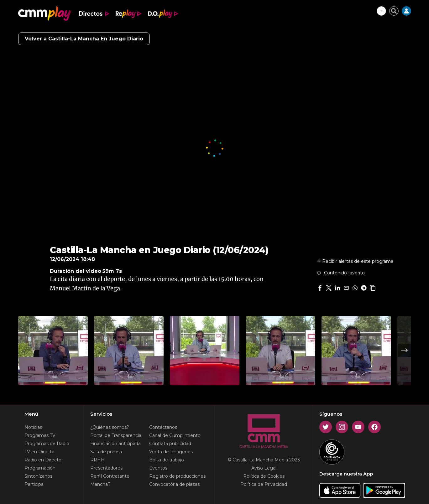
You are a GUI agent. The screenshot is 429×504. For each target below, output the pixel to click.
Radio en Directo (43, 460)
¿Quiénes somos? (110, 427)
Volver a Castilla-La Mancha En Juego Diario (84, 39)
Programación (40, 468)
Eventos (158, 468)
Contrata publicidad (170, 444)
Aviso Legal (264, 468)
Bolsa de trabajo (167, 460)
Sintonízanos (38, 476)
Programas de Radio (47, 444)
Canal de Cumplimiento (175, 435)
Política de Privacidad (264, 484)
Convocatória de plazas (174, 484)
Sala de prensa (106, 452)
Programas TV (40, 435)
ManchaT (100, 484)
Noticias (33, 427)
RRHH (97, 460)
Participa (34, 484)
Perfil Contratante (110, 476)
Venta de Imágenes (171, 452)
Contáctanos (163, 427)
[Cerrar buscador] (394, 11)
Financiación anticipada (115, 444)
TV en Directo (39, 452)
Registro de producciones (177, 476)
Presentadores (106, 468)
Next (405, 350)
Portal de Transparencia (116, 435)
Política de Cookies (264, 476)
